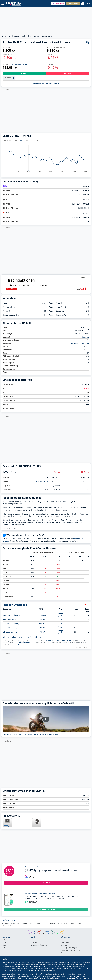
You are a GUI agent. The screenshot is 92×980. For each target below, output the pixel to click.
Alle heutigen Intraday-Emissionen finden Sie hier (23, 637)
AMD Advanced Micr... (11, 615)
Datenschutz (65, 943)
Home (4, 36)
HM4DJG (42, 628)
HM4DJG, (63, 641)
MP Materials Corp (10, 632)
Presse (4, 945)
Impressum (65, 940)
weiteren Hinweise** (25, 643)
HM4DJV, (68, 641)
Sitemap (4, 948)
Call (61, 615)
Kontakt (4, 940)
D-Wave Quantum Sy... (11, 624)
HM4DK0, (46, 641)
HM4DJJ (42, 619)
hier (4, 643)
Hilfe (33, 940)
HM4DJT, (57, 641)
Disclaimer (64, 945)
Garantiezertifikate (50, 923)
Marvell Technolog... (11, 628)
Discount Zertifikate (8, 923)
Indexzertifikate (64, 923)
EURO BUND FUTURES (40, 482)
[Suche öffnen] (83, 4)
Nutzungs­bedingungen (69, 948)
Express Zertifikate (8, 925)
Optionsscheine (76, 923)
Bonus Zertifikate (23, 923)
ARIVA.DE (63, 978)
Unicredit (86, 337)
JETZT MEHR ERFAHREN (46, 910)
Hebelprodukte (14, 36)
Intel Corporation (9, 619)
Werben (34, 943)
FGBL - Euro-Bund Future (18, 64)
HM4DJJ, (52, 641)
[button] (58, 4)
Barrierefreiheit (66, 953)
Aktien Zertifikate (36, 923)
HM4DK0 (42, 615)
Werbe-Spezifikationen (39, 945)
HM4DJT (42, 624)
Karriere (4, 943)
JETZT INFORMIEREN (46, 883)
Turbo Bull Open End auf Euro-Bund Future (37, 36)
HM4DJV (42, 632)
